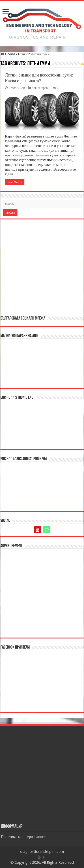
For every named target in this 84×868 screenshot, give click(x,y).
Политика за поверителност (23, 836)
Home (8, 54)
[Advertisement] (42, 267)
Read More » (15, 182)
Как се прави (41, 88)
